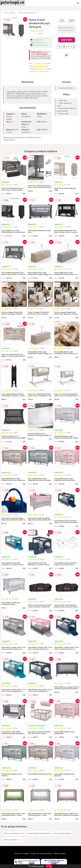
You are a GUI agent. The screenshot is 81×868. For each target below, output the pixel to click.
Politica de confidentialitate (41, 853)
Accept (49, 866)
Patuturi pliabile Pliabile (62, 833)
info (24, 193)
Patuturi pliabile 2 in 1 (13, 840)
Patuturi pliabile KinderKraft (27, 13)
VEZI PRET (66, 40)
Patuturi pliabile (10, 13)
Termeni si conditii (22, 853)
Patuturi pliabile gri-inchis (14, 833)
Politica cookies (59, 853)
